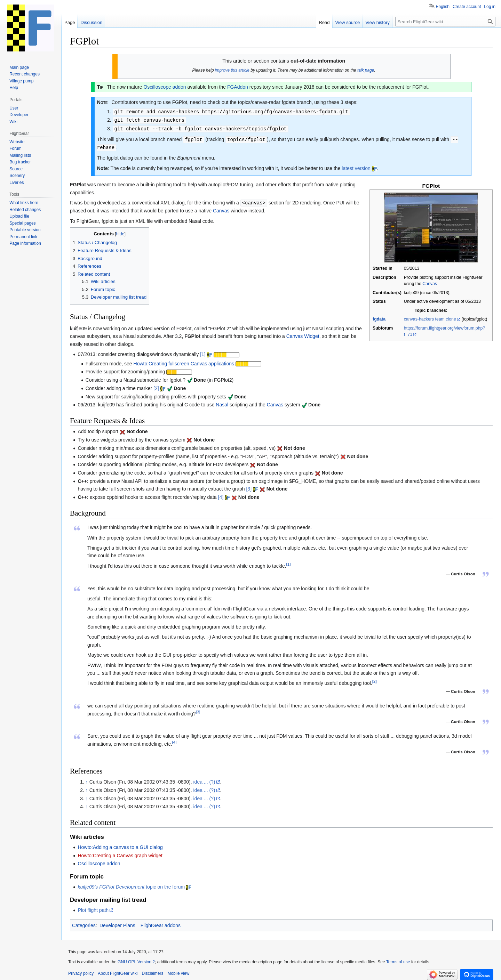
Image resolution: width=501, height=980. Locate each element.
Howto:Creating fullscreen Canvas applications (184, 362)
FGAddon (238, 87)
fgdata (379, 317)
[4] (221, 495)
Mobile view (178, 971)
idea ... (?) (204, 780)
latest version (356, 167)
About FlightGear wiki (118, 971)
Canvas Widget (303, 334)
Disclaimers (152, 971)
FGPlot (192, 334)
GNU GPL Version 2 (136, 960)
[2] (156, 386)
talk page (366, 70)
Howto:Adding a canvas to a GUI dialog (120, 845)
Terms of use (398, 960)
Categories (84, 923)
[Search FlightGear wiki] (445, 22)
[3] (249, 487)
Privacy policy (81, 971)
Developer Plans (117, 923)
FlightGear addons (161, 923)
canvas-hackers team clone (430, 317)
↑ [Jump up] (87, 780)
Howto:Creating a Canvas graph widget (120, 853)
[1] (203, 352)
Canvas (430, 282)
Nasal (222, 403)
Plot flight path (93, 908)
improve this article (232, 70)
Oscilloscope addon (165, 87)
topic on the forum (131, 885)
